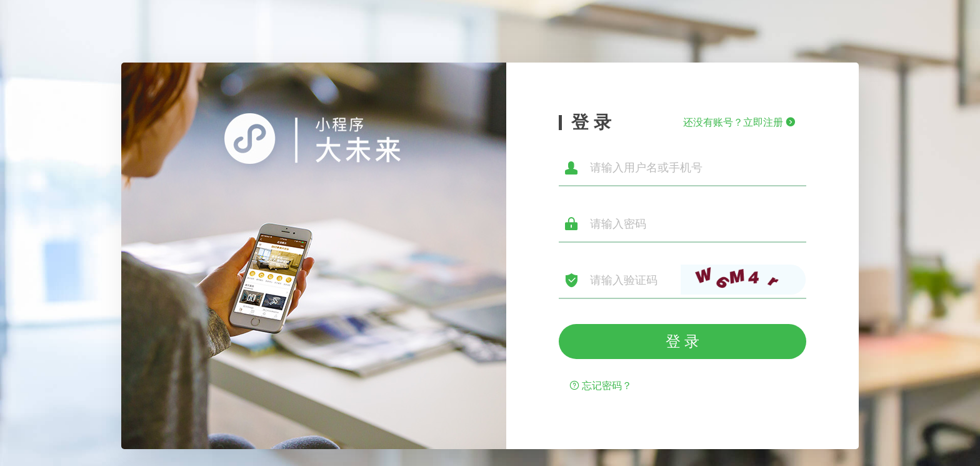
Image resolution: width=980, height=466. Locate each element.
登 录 (683, 341)
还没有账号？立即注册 (739, 122)
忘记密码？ (601, 386)
